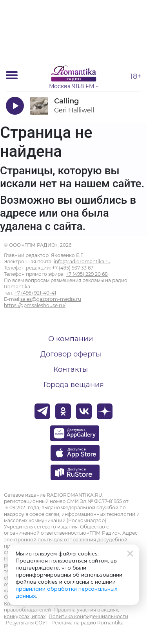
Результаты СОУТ (27, 623)
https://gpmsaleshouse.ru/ (35, 305)
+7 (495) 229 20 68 (87, 274)
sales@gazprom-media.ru (51, 299)
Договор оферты (71, 354)
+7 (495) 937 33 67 (73, 268)
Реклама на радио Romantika (87, 623)
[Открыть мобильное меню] (12, 75)
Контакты (71, 369)
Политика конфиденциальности (88, 616)
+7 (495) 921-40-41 (35, 293)
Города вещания (74, 385)
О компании (71, 339)
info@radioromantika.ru (82, 261)
